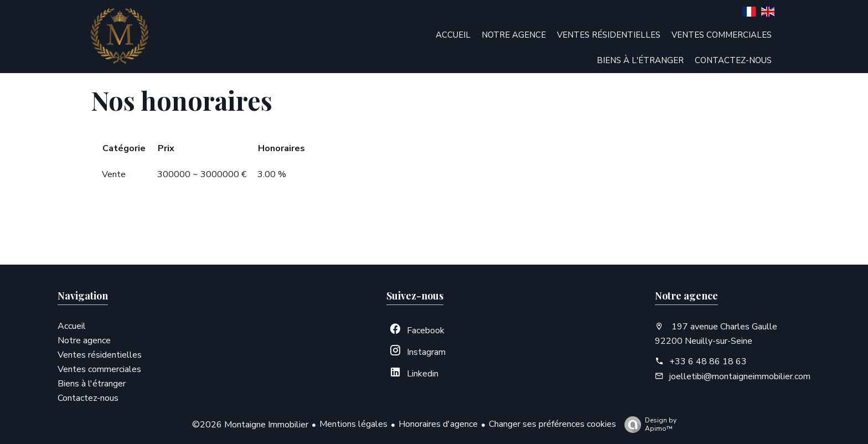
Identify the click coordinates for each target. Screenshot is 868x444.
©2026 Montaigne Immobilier (250, 425)
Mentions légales (353, 424)
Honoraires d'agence (438, 424)
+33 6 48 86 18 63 (708, 362)
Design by (648, 424)
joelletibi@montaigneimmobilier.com (740, 376)
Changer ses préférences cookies (552, 424)
